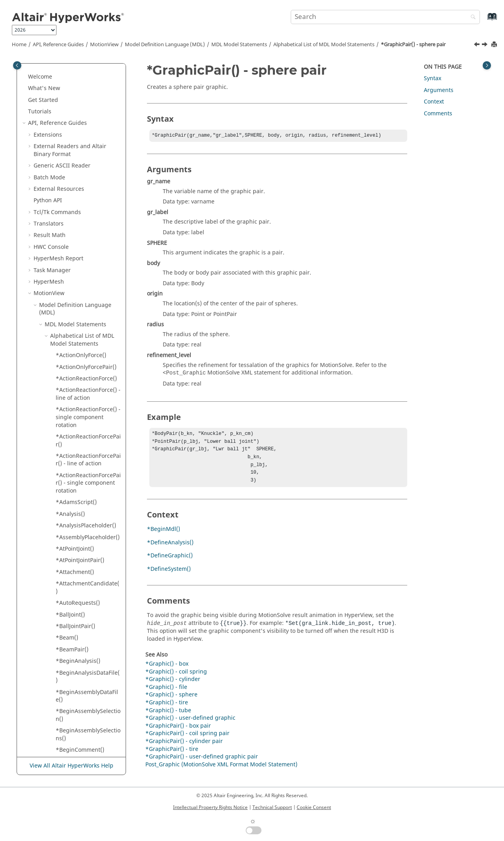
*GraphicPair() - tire (82, 183)
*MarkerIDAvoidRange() (88, 493)
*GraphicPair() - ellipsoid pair (77, 129)
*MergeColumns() (80, 570)
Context (434, 102)
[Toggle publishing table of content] (17, 65)
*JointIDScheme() (79, 458)
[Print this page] (495, 45)
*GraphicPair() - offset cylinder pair (85, 149)
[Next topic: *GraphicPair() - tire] (485, 45)
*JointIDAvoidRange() (84, 447)
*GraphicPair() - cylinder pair (88, 110)
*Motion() (69, 594)
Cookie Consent (314, 807)
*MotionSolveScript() (83, 617)
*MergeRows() (75, 582)
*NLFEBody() (72, 628)
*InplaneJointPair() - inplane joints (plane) (84, 419)
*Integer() (69, 435)
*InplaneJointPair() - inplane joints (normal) (86, 400)
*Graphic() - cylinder (173, 686)
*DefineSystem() (169, 575)
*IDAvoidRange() (78, 214)
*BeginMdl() (164, 535)
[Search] (471, 18)
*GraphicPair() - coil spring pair (82, 91)
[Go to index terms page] (484, 20)
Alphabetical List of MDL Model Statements (324, 45)
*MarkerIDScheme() (82, 505)
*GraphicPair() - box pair (82, 71)
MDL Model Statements (239, 45)
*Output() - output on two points (85, 737)
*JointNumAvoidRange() (88, 470)
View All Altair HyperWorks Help (71, 766)
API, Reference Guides (58, 45)
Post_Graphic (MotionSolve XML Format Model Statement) (221, 771)
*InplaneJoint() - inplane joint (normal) (88, 362)
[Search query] (385, 17)
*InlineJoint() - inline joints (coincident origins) (83, 257)
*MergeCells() (74, 559)
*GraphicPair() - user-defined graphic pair (85, 199)
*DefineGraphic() (170, 562)
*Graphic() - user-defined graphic (190, 724)
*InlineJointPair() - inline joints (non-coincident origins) (88, 338)
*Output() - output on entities (85, 698)
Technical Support (272, 807)
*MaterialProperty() (82, 547)
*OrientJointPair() (79, 663)
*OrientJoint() (74, 652)
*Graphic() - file (166, 693)
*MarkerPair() (74, 535)
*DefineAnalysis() (170, 549)
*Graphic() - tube (168, 717)
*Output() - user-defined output (78, 756)
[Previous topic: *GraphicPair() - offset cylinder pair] (478, 45)
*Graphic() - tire (167, 709)
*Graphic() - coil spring (176, 678)
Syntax (433, 78)
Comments (438, 114)
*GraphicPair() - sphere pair (413, 45)
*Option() (69, 640)
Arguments (439, 90)
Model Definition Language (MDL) (165, 45)
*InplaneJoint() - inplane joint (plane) (88, 381)
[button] (53, 68)
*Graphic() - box (167, 670)
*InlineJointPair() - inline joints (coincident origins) (88, 311)
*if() (61, 226)
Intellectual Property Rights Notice (210, 807)
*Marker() (69, 481)
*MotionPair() (74, 605)
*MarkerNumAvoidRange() (88, 520)
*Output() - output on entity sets (85, 718)
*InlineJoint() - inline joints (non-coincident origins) (85, 284)
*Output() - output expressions (80, 679)
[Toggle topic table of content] (487, 65)
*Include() (70, 238)
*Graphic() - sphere (171, 701)
